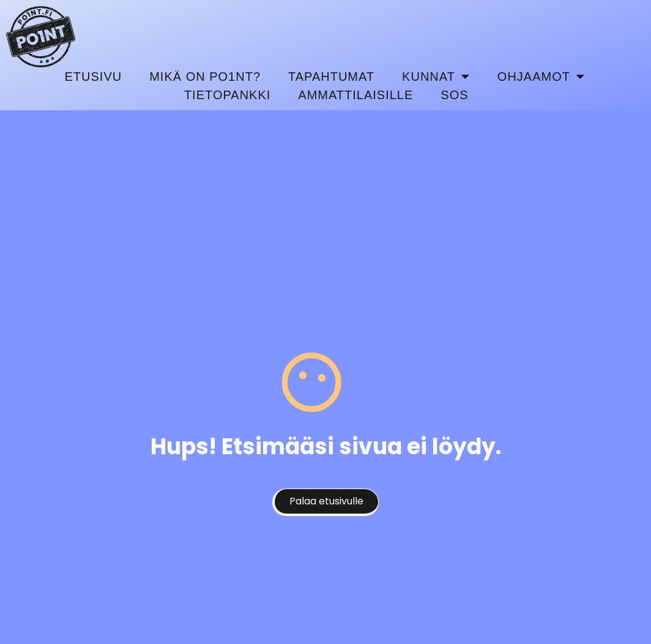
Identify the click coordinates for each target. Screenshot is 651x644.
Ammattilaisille (355, 95)
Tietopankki (227, 95)
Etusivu (94, 77)
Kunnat (436, 77)
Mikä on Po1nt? (205, 77)
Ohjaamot (541, 77)
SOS (454, 95)
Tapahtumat (331, 77)
